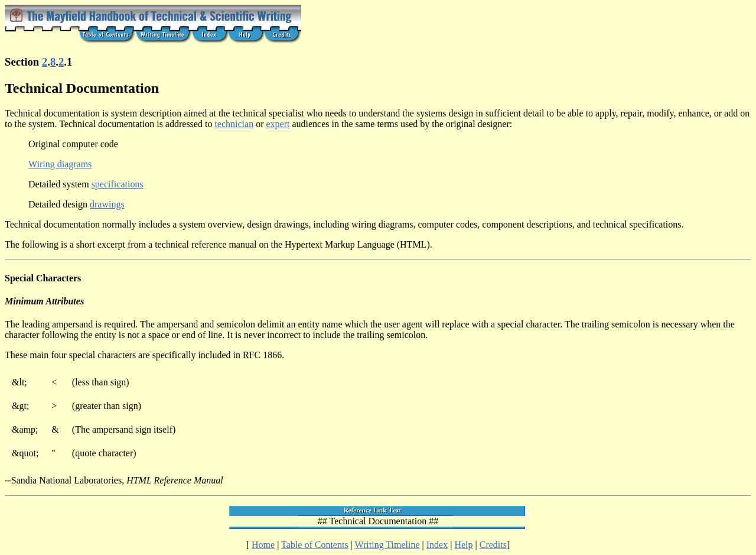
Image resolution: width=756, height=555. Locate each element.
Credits (493, 545)
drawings (107, 204)
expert (278, 124)
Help (463, 545)
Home (263, 545)
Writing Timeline (387, 545)
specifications (118, 184)
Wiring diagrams (60, 164)
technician (234, 124)
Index (437, 545)
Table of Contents (315, 545)
